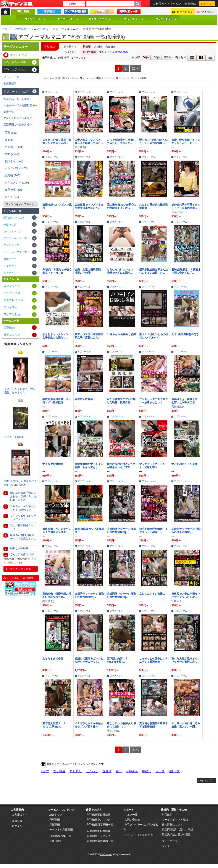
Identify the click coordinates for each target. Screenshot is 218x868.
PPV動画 (21, 29)
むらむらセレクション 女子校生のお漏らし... (57, 336)
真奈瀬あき (178, 407)
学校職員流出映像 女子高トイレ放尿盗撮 (57, 401)
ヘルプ (177, 4)
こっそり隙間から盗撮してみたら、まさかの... (121, 141)
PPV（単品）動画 (15, 62)
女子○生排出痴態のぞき (185, 334)
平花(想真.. (178, 212)
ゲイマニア (10, 266)
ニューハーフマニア (15, 252)
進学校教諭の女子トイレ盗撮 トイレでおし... (89, 466)
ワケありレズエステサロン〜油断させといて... (153, 401)
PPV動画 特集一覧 (60, 836)
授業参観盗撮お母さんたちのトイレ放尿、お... (153, 271)
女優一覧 (9, 112)
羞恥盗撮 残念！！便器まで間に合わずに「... (186, 271)
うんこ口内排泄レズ (22, 554)
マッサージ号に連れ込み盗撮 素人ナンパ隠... (186, 725)
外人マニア (10, 273)
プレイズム (134, 19)
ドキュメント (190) (17, 183)
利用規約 (167, 815)
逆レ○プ (174, 771)
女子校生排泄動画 (53, 464)
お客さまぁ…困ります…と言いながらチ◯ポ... (186, 401)
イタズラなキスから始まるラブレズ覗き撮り (89, 725)
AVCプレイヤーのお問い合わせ (141, 827)
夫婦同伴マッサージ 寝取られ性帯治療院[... (122, 531)
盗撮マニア (10, 259)
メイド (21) (12, 197)
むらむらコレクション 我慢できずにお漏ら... (121, 271)
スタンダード (35, 19)
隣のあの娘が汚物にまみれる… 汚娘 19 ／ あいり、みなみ (23, 496)
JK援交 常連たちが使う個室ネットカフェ (57, 271)
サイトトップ (18, 55)
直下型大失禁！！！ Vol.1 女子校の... (54, 725)
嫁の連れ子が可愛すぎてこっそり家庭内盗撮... (186, 206)
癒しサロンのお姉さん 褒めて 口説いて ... (122, 725)
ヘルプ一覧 (131, 815)
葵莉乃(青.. (113, 731)
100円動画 (55, 841)
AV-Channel (17, 4)
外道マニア (10, 225)
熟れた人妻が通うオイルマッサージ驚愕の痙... (186, 660)
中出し (147, 771)
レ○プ (45, 771)
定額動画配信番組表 (99, 831)
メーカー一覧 (11, 77)
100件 (156, 57)
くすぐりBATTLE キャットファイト (23, 518)
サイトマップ (170, 841)
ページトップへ (205, 781)
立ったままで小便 (53, 659)
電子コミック (12, 335)
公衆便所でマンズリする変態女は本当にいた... (89, 206)
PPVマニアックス (15, 69)
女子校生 (59, 771)
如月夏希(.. (81, 147)
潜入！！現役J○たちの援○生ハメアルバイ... (154, 336)
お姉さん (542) (14, 161)
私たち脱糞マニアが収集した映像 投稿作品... (121, 401)
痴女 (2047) (12, 154)
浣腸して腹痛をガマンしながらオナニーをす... (89, 660)
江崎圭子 (177, 601)
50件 (146, 57)
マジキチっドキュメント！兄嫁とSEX (152, 466)
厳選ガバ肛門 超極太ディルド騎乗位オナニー (23, 539)
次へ (136, 68)
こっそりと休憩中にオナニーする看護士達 (153, 660)
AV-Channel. (106, 854)
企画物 (107, 771)
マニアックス (68, 19)
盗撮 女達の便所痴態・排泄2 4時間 (89, 271)
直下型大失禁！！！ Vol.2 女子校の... (119, 660)
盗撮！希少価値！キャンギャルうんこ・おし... (186, 141)
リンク (166, 846)
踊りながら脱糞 (19, 548)
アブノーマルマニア (66, 29)
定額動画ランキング (99, 836)
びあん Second (14, 437)
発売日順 (110, 47)
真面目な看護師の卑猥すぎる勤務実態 (153, 725)
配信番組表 (10, 83)
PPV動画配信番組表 (99, 815)
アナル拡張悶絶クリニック (23, 527)
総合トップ (56, 815)
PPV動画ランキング (99, 820)
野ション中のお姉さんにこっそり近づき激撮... (153, 141)
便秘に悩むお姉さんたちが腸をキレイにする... (121, 466)
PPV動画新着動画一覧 (100, 825)
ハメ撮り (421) (14, 147)
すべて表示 (89, 52)
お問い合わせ (132, 820)
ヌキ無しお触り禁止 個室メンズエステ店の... (57, 141)
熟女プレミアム (100, 19)
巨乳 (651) (11, 133)
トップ (6, 29)
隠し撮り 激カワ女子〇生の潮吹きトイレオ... (122, 206)
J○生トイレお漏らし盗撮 (121, 334)
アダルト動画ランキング (18, 118)
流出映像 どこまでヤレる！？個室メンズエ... (57, 531)
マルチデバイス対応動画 (113, 52)
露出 (119, 771)
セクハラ (92, 771)
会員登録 (190, 4)
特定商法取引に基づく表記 (178, 830)
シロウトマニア (13, 231)
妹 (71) (9, 140)
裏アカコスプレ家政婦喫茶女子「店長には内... (89, 336)
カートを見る (185, 12)
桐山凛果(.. (49, 601)
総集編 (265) (12, 175)
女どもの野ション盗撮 (184, 464)
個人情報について (172, 825)
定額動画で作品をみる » (18, 124)
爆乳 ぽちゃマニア (14, 218)
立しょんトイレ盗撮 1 (152, 594)
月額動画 (55, 825)
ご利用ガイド (161, 4)
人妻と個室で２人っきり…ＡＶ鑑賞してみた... (89, 141)
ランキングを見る (21, 569)
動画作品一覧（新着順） (18, 99)
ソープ (160, 771)
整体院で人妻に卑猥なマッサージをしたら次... (186, 595)
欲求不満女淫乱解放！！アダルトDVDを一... (153, 531)
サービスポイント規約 (175, 820)
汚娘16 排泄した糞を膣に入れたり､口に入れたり (20, 483)
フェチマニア (11, 245)
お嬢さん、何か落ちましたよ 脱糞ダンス (23, 508)
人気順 (98, 47)
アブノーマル (52, 92)
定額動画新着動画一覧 (100, 841)
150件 (167, 57)
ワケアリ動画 (166, 19)
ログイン (207, 4)
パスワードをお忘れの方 (139, 835)
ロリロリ (76, 771)
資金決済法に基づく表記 (176, 834)
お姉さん (132, 771)
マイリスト (208, 12)
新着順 (87, 47)
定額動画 (9, 327)
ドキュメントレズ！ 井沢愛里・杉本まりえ (20, 391)
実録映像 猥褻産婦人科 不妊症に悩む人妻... (58, 595)
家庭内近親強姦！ (85, 399)
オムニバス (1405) (16, 168)
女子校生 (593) (14, 190)
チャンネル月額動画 (61, 830)
